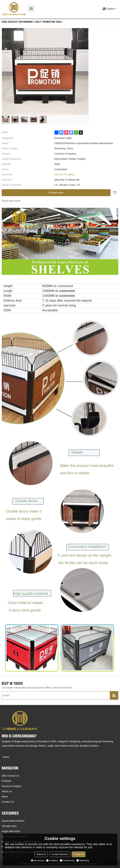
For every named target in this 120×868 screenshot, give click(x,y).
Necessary (38, 860)
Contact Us (8, 802)
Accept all (79, 854)
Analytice (52, 860)
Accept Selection (60, 854)
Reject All (41, 854)
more (6, 757)
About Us (7, 791)
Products (6, 781)
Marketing (83, 860)
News (5, 797)
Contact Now (56, 193)
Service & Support (11, 786)
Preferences (67, 860)
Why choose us (10, 776)
